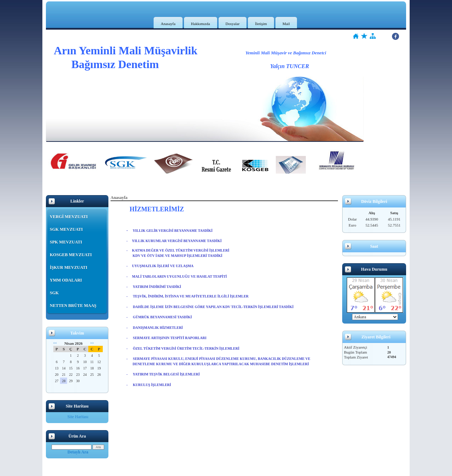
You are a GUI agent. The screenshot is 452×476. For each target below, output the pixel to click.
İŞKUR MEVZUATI (69, 267)
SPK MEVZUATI (66, 242)
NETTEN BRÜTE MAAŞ (73, 306)
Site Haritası (78, 417)
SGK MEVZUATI (66, 229)
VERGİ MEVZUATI (69, 217)
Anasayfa (168, 24)
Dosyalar (233, 24)
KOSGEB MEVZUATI (71, 255)
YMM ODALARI (66, 280)
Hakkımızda (201, 24)
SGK (54, 293)
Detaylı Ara (78, 452)
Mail (286, 24)
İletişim (261, 24)
